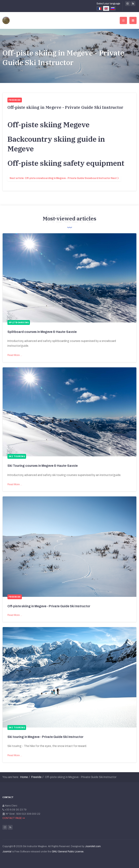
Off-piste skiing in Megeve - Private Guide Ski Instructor (63, 58)
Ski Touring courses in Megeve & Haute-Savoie (43, 466)
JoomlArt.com (93, 846)
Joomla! (7, 852)
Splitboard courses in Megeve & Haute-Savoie (42, 332)
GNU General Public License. (68, 852)
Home (24, 777)
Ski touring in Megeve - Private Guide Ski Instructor (45, 737)
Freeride (15, 597)
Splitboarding (19, 322)
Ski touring (17, 456)
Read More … (15, 355)
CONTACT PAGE (14, 818)
